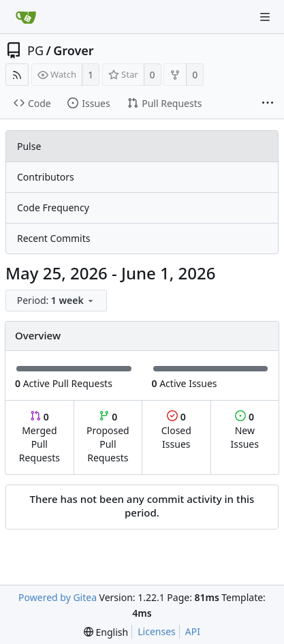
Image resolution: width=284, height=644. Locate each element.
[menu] (57, 301)
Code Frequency (53, 208)
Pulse (29, 146)
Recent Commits (53, 238)
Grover (73, 50)
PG (35, 50)
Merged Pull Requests (40, 437)
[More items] (268, 104)
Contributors (46, 177)
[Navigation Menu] (265, 17)
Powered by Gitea (58, 597)
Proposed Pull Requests (108, 437)
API (193, 631)
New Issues (245, 430)
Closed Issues (176, 430)
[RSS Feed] (17, 75)
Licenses (157, 631)
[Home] (26, 17)
